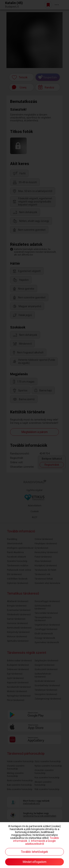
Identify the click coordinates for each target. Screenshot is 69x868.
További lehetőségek (34, 852)
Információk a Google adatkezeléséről (41, 842)
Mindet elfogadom (34, 862)
